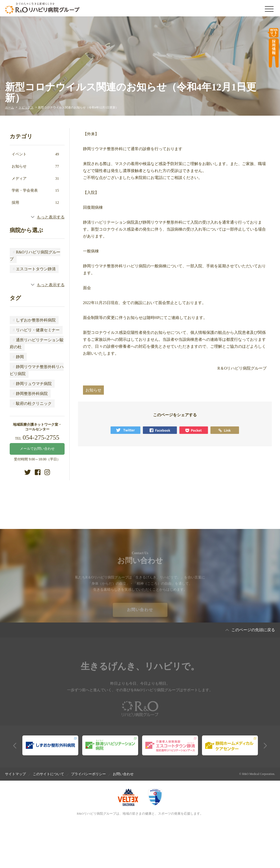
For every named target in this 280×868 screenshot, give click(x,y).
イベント (35, 154)
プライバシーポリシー (88, 774)
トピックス (26, 107)
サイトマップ (15, 774)
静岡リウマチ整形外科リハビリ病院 (37, 370)
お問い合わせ (140, 615)
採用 (35, 203)
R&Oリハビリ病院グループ (35, 256)
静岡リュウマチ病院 (32, 384)
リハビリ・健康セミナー (36, 330)
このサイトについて (48, 774)
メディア (35, 178)
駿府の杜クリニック (32, 403)
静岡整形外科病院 (30, 394)
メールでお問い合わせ (37, 449)
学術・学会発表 (35, 190)
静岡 (18, 357)
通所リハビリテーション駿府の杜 (37, 343)
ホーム (9, 107)
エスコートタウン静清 (34, 269)
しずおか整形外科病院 (34, 320)
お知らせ (35, 166)
